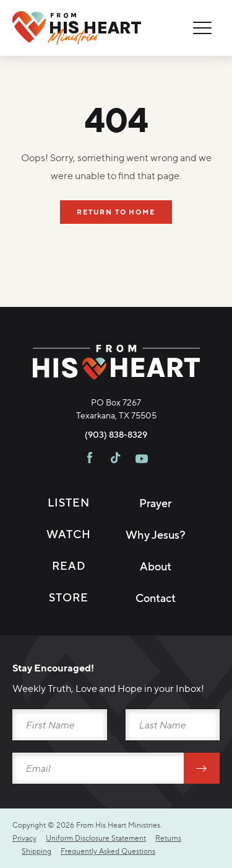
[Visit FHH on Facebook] (90, 460)
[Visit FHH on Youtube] (142, 460)
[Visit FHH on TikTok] (115, 460)
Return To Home (116, 212)
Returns (168, 838)
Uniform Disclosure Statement (96, 838)
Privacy (24, 838)
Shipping (37, 851)
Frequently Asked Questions (108, 851)
